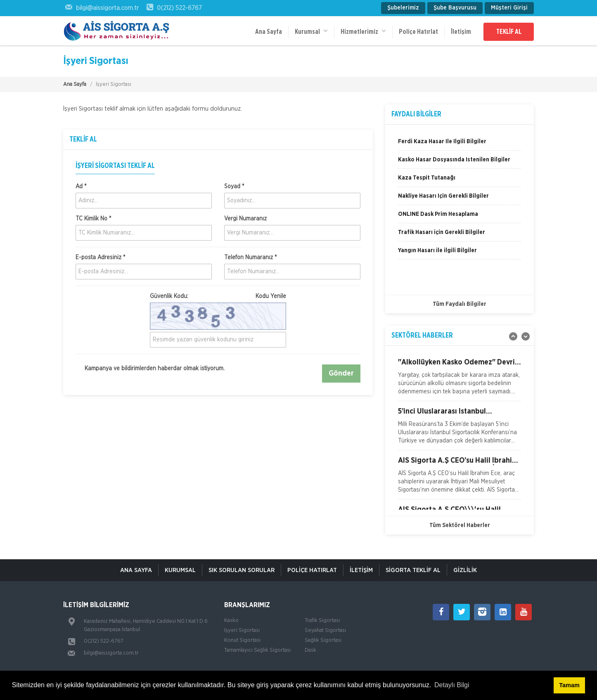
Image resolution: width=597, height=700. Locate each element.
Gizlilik (465, 570)
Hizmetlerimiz (363, 31)
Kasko (231, 621)
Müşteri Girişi (509, 8)
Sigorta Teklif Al (413, 570)
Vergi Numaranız (245, 219)
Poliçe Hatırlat (418, 32)
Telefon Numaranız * (250, 258)
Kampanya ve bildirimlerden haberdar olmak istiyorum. (150, 369)
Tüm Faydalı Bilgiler (460, 304)
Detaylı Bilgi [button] (452, 685)
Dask (310, 650)
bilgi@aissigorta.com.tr (111, 653)
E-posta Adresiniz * (100, 258)
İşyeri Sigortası (242, 630)
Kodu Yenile (271, 296)
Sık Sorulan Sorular (242, 570)
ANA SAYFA (136, 570)
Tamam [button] (569, 685)
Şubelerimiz (403, 8)
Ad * (81, 187)
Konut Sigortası (242, 640)
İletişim (461, 32)
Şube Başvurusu (455, 8)
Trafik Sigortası (322, 621)
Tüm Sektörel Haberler (460, 525)
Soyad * (234, 187)
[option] (460, 144)
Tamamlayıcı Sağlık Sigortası (257, 650)
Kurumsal (311, 31)
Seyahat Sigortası (325, 630)
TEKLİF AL (509, 32)
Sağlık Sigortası (323, 640)
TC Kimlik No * (93, 219)
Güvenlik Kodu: (218, 296)
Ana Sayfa (269, 32)
